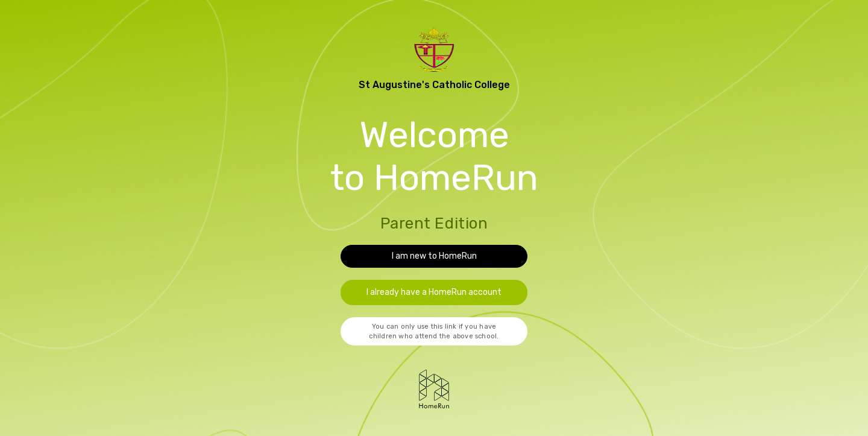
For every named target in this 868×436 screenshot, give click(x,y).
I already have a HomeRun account (434, 292)
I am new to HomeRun (434, 256)
